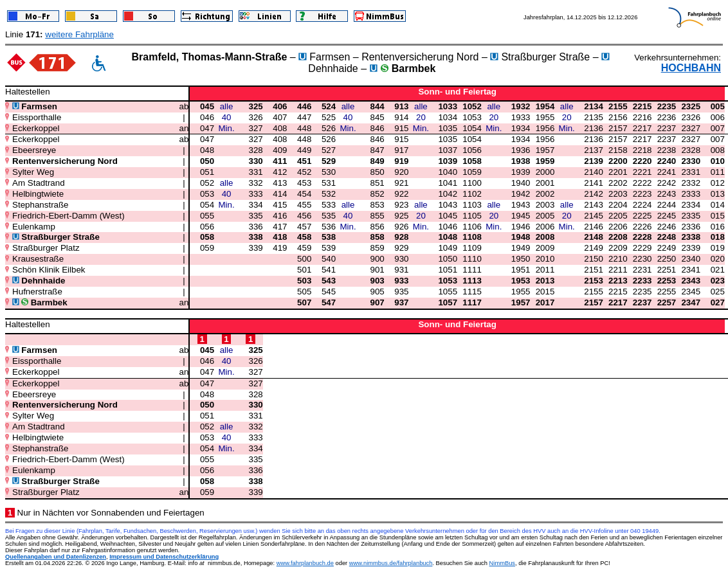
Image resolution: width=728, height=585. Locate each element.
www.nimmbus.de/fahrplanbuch (391, 563)
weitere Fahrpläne (79, 34)
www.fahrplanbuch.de (305, 563)
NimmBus (502, 563)
